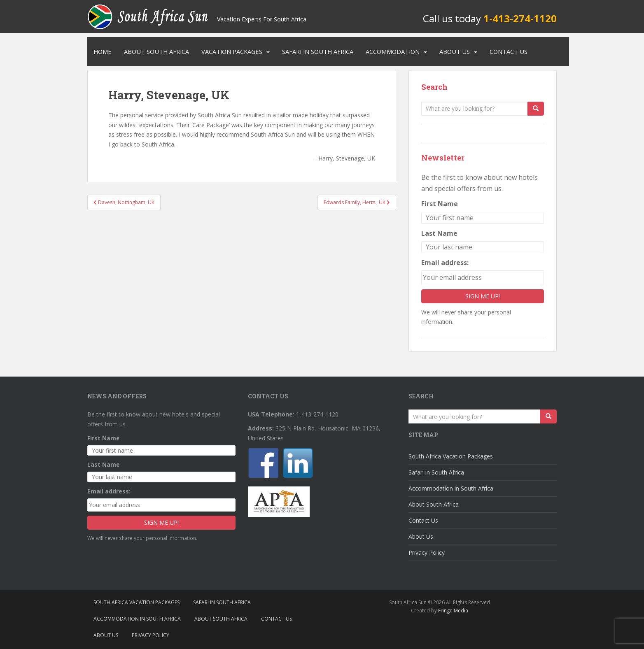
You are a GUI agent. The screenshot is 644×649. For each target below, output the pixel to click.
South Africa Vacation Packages (451, 456)
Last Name (439, 233)
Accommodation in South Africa (451, 488)
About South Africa (156, 51)
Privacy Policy (427, 552)
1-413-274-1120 (520, 18)
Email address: (445, 263)
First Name (440, 204)
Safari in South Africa (318, 51)
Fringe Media (453, 611)
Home (103, 51)
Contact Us (509, 51)
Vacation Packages (232, 51)
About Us (455, 51)
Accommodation (393, 51)
